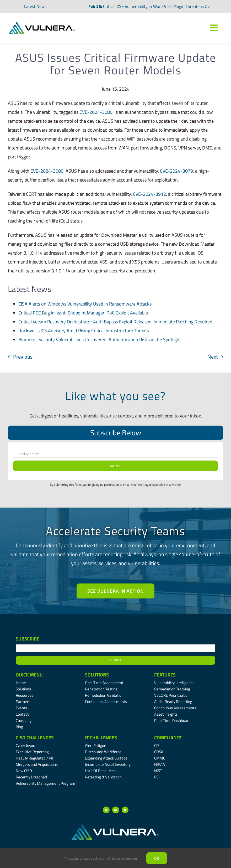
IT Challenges (101, 738)
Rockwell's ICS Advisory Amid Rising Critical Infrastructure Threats (84, 331)
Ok (157, 858)
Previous (23, 357)
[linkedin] (116, 810)
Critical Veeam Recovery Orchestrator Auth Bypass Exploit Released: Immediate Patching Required (115, 322)
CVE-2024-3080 (96, 112)
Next (213, 357)
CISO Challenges (35, 738)
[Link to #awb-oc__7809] (214, 28)
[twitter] (106, 810)
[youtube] (125, 810)
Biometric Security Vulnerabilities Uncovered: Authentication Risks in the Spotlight (100, 340)
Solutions (97, 675)
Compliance (168, 738)
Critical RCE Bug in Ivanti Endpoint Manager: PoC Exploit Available (83, 313)
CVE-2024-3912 (149, 194)
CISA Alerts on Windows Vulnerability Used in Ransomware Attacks (85, 304)
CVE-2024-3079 (176, 171)
